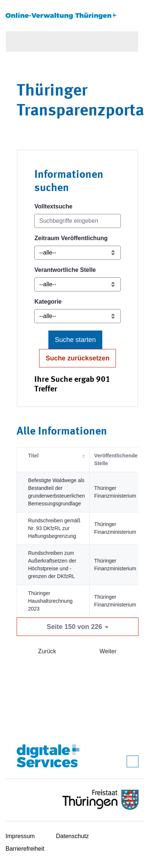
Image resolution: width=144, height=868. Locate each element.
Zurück (47, 651)
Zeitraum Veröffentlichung (71, 238)
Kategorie (48, 302)
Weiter (108, 651)
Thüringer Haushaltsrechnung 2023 (50, 601)
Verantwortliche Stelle (65, 270)
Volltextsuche (53, 206)
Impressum (20, 836)
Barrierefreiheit (25, 849)
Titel (33, 456)
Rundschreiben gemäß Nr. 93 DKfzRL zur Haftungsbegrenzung (54, 528)
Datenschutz (73, 836)
